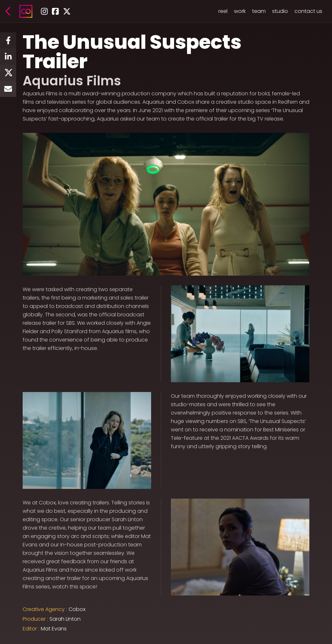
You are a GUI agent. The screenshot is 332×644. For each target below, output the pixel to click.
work (240, 11)
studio (280, 11)
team (259, 11)
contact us (308, 11)
